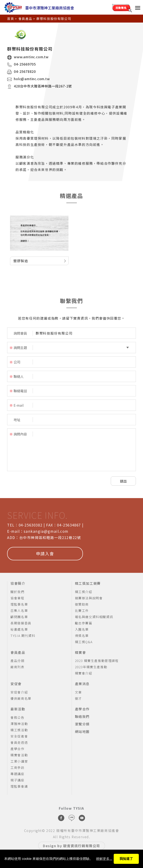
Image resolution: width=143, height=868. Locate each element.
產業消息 (82, 684)
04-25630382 (31, 525)
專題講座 (17, 774)
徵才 (78, 698)
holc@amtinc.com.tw (32, 79)
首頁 (11, 18)
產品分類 (17, 661)
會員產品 (25, 18)
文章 (78, 692)
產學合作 (17, 749)
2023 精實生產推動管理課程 (97, 661)
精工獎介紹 (84, 592)
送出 (123, 481)
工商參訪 (17, 767)
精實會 (81, 653)
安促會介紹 (19, 692)
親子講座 (17, 780)
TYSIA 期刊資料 (23, 636)
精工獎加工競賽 (88, 583)
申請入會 (45, 554)
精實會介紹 (84, 673)
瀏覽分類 (82, 724)
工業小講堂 (19, 761)
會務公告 (17, 717)
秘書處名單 (19, 629)
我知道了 (126, 859)
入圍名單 (82, 629)
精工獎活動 (19, 730)
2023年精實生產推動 (91, 667)
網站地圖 (82, 732)
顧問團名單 (19, 617)
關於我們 (17, 592)
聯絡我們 (82, 717)
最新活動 (18, 709)
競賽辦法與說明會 (89, 598)
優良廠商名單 (21, 698)
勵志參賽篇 (84, 623)
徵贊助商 (82, 604)
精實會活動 (19, 755)
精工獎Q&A (84, 642)
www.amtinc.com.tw (31, 57)
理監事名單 (19, 604)
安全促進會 (19, 736)
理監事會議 (19, 786)
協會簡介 (18, 583)
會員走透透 (19, 742)
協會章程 (17, 598)
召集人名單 (19, 611)
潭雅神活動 (19, 724)
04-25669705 (25, 64)
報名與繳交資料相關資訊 (94, 617)
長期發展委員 (21, 623)
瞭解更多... (104, 859)
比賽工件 (82, 611)
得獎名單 (82, 636)
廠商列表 (17, 667)
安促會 (16, 684)
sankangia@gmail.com (46, 531)
